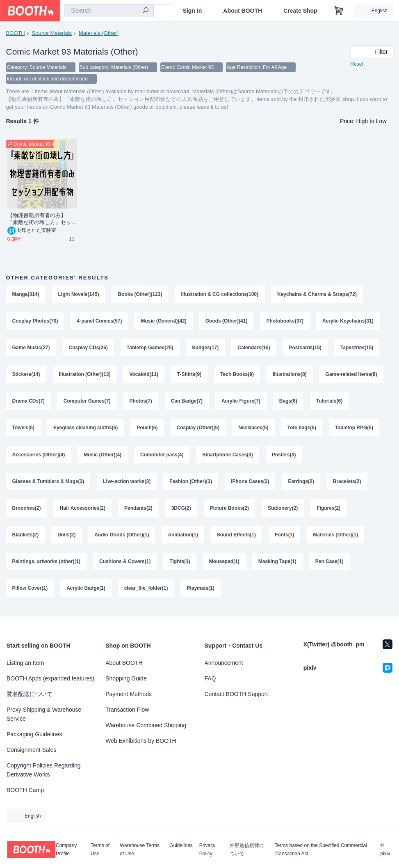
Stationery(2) (283, 511)
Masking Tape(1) (277, 565)
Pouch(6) (147, 430)
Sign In (193, 11)
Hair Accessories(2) (83, 511)
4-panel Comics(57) (100, 321)
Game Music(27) (31, 348)
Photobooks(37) (285, 321)
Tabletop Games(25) (150, 348)
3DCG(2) (181, 511)
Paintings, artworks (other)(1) (47, 565)
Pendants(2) (138, 511)
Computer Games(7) (87, 403)
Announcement (224, 663)
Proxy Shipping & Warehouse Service (44, 714)
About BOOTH (243, 11)
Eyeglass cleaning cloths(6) (85, 430)
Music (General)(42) (164, 321)
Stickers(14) (26, 376)
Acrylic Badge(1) (86, 592)
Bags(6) (288, 403)
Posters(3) (284, 457)
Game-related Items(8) (351, 376)
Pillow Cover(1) (30, 592)
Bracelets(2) (347, 484)
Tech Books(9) (237, 376)
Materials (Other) (99, 33)
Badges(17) (206, 348)
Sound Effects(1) (236, 538)
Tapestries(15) (357, 348)
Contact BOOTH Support (236, 694)
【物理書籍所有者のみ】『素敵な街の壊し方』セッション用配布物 (40, 219)
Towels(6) (23, 430)
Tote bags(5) (302, 430)
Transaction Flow (127, 710)
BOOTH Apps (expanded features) (50, 678)
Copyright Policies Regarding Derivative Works (44, 770)
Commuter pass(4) (162, 457)
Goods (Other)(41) (227, 321)
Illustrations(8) (290, 376)
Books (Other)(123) (140, 294)
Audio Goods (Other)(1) (122, 538)
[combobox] (109, 11)
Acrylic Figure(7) (241, 403)
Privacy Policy (207, 850)
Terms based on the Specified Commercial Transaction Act (320, 850)
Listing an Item (25, 663)
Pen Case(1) (329, 565)
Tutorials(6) (329, 403)
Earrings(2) (301, 484)
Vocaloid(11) (144, 376)
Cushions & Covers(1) (125, 565)
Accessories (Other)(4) (39, 457)
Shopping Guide (126, 678)
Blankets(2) (26, 538)
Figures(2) (329, 511)
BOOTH (16, 33)
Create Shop (300, 11)
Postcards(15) (305, 348)
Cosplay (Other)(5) (198, 430)
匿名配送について (30, 694)
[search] (146, 11)
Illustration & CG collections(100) (220, 294)
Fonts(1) (284, 538)
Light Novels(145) (79, 294)
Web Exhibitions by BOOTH (141, 741)
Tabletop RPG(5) (354, 430)
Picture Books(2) (229, 511)
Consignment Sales (31, 750)
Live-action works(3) (127, 484)
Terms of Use (100, 850)
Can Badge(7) (187, 403)
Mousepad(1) (224, 565)
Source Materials (52, 33)
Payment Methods (129, 694)
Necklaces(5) (253, 430)
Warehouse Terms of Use (140, 850)
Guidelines (181, 846)
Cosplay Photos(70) (35, 321)
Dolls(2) (66, 538)
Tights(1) (180, 565)
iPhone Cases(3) (250, 484)
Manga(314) (26, 294)
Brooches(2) (27, 511)
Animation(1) (183, 538)
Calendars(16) (254, 348)
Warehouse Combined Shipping (146, 725)
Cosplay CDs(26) (88, 348)
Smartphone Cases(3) (228, 457)
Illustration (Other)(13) (85, 376)
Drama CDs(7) (28, 403)
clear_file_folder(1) (146, 592)
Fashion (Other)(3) (191, 484)
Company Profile (66, 850)
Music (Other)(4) (103, 457)
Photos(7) (141, 403)
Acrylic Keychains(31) (348, 321)
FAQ (210, 678)
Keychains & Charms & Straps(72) (317, 294)
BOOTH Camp (25, 790)
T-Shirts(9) (189, 376)
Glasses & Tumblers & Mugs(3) (48, 484)
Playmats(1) (201, 592)
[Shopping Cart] (339, 11)
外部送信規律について (247, 850)
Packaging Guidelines (34, 734)
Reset (357, 64)
